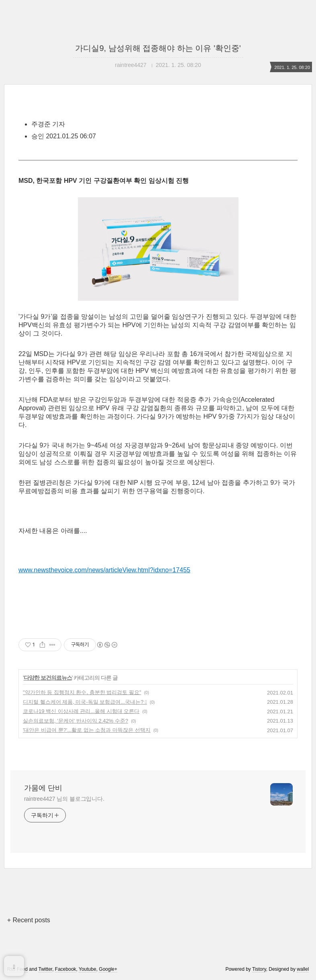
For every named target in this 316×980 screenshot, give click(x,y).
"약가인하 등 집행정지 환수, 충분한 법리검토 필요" (82, 692)
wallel (303, 969)
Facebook (66, 969)
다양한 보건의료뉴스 (48, 678)
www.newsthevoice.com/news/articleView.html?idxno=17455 (104, 570)
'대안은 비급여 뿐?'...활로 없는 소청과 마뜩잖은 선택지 (87, 730)
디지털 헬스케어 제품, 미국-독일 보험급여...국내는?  (85, 702)
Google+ (108, 969)
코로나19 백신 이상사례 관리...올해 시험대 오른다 (81, 711)
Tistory (259, 969)
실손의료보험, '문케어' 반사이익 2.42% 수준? (75, 721)
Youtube (88, 969)
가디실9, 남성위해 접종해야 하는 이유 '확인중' (158, 48)
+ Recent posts (29, 920)
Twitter (46, 969)
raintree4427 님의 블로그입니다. (64, 799)
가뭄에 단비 (43, 788)
